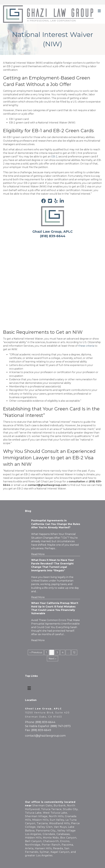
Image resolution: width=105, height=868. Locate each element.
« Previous (36, 652)
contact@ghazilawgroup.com (45, 736)
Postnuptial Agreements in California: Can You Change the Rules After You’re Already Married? (56, 524)
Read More (38, 554)
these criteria (86, 346)
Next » (52, 659)
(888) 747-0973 (60, 726)
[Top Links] (29, 688)
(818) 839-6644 (45, 722)
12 (74, 652)
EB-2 (54, 157)
